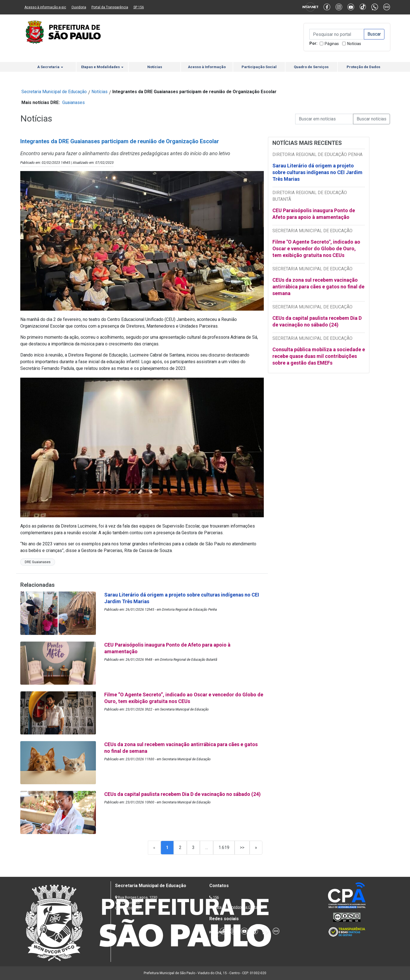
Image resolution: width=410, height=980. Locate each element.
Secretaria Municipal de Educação (54, 92)
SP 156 (139, 7)
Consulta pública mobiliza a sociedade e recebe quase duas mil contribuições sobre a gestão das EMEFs (319, 356)
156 (216, 897)
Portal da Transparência (110, 7)
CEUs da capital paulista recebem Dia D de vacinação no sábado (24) (317, 321)
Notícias (354, 44)
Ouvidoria (79, 7)
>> (242, 847)
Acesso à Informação (207, 67)
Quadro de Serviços (311, 67)
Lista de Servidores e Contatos (238, 907)
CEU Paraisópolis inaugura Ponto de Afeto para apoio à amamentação (314, 214)
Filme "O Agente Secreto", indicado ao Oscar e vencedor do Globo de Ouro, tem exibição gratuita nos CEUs (316, 248)
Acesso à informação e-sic (45, 7)
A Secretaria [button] (50, 67)
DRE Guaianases (38, 562)
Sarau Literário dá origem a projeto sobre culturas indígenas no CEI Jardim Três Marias (317, 172)
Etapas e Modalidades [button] (102, 67)
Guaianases (74, 102)
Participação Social (259, 67)
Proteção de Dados (363, 67)
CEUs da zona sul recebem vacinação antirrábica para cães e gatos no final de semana (318, 287)
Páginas (332, 44)
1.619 (224, 847)
